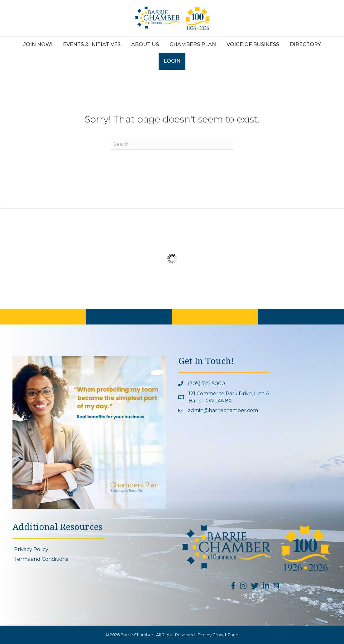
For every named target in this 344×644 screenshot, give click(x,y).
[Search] (172, 144)
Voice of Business (253, 44)
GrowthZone (225, 635)
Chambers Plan (193, 44)
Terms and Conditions (41, 559)
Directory (305, 44)
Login (172, 61)
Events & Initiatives (92, 44)
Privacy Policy (31, 549)
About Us (145, 44)
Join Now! (38, 44)
